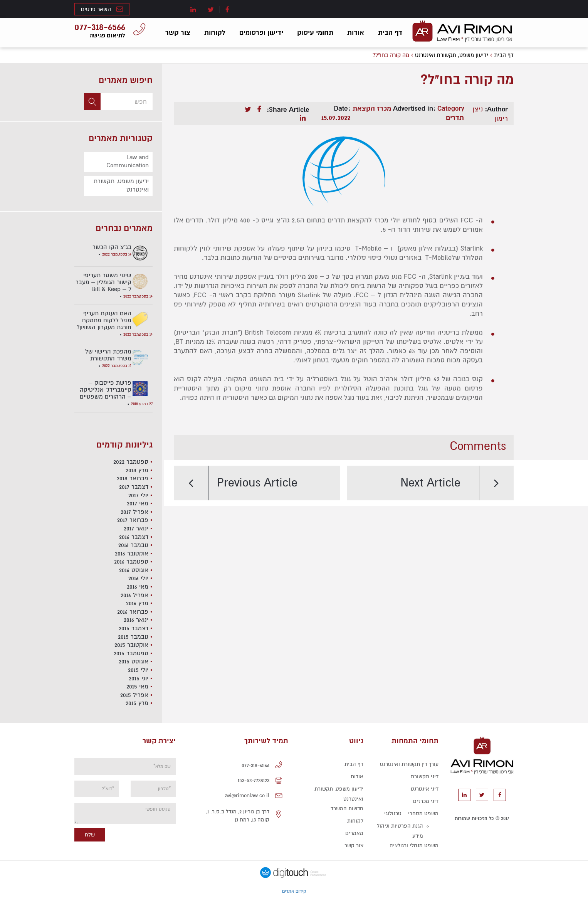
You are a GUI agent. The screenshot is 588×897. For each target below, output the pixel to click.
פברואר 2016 (133, 612)
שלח (90, 835)
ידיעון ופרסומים (261, 33)
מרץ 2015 (137, 703)
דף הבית (390, 33)
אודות (356, 33)
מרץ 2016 (137, 603)
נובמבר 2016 (133, 545)
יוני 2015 (139, 678)
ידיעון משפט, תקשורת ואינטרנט (121, 185)
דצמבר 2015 (134, 628)
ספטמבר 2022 (131, 462)
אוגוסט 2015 (134, 661)
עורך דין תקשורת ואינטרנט (409, 764)
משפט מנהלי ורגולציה (414, 846)
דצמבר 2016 (134, 537)
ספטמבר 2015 (131, 653)
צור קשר (178, 33)
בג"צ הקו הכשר (112, 247)
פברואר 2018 (133, 478)
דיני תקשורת (425, 777)
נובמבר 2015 (133, 637)
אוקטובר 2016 (132, 554)
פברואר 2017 (133, 520)
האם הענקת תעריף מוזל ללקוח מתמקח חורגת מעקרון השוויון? (104, 320)
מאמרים (354, 833)
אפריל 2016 (134, 595)
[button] (92, 102)
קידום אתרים (294, 891)
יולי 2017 (138, 495)
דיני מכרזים (426, 801)
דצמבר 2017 (134, 487)
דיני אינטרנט (425, 789)
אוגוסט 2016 (134, 570)
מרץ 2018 (137, 470)
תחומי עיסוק (315, 33)
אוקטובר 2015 (131, 645)
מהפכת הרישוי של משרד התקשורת (108, 355)
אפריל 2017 (134, 512)
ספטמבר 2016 (131, 562)
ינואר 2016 (136, 620)
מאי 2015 (137, 687)
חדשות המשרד (347, 809)
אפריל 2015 (134, 695)
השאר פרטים (102, 9)
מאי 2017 (138, 503)
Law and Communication (128, 162)
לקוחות (215, 33)
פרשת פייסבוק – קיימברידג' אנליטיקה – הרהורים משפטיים (106, 390)
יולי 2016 (138, 578)
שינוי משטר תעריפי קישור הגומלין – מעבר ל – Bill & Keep (103, 282)
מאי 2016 (138, 587)
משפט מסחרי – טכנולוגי (411, 814)
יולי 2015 (138, 670)
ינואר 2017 (136, 528)
